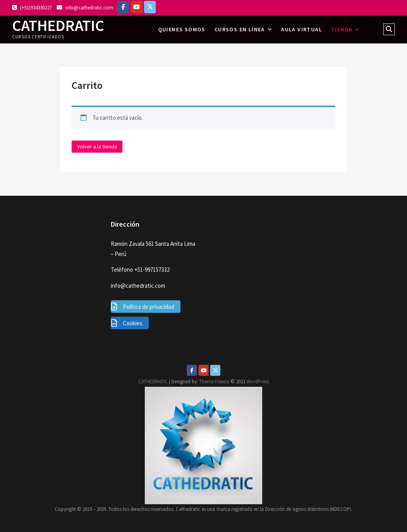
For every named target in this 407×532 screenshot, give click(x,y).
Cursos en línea (240, 29)
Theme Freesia (214, 381)
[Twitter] (215, 370)
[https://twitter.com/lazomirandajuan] (150, 7)
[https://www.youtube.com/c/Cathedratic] (137, 7)
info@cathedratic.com (85, 8)
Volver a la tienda (97, 146)
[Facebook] (123, 7)
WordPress (258, 381)
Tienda (342, 29)
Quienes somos (182, 29)
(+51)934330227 (32, 8)
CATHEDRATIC (58, 25)
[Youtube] (203, 370)
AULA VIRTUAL (302, 29)
